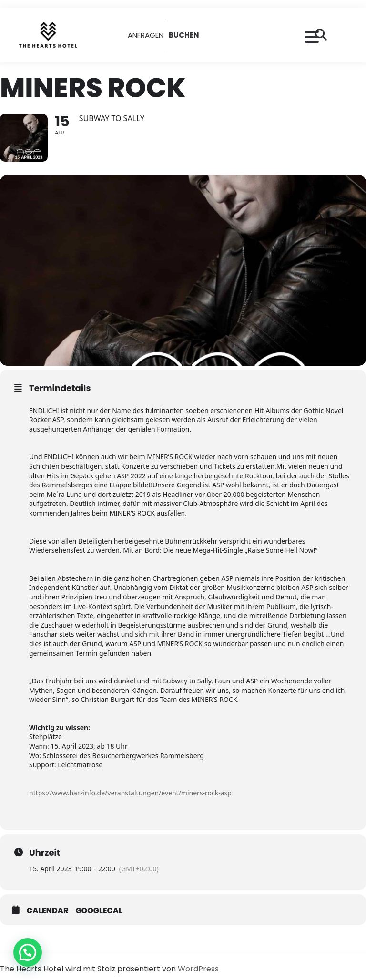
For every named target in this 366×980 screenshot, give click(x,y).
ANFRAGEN (146, 35)
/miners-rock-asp (205, 793)
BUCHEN (184, 35)
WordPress (198, 969)
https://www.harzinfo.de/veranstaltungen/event (104, 793)
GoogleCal (99, 911)
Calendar (48, 911)
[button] (28, 952)
